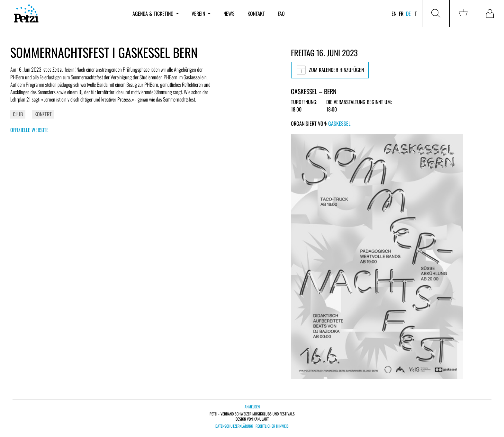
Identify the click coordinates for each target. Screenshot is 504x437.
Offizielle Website (29, 130)
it (415, 13)
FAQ (281, 13)
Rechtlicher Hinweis (272, 426)
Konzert (43, 114)
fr (401, 13)
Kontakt (256, 13)
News (229, 13)
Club (18, 114)
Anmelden (252, 407)
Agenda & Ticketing (156, 13)
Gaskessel (339, 123)
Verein (201, 13)
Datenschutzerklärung (234, 426)
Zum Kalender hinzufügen (330, 70)
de (408, 13)
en (394, 13)
